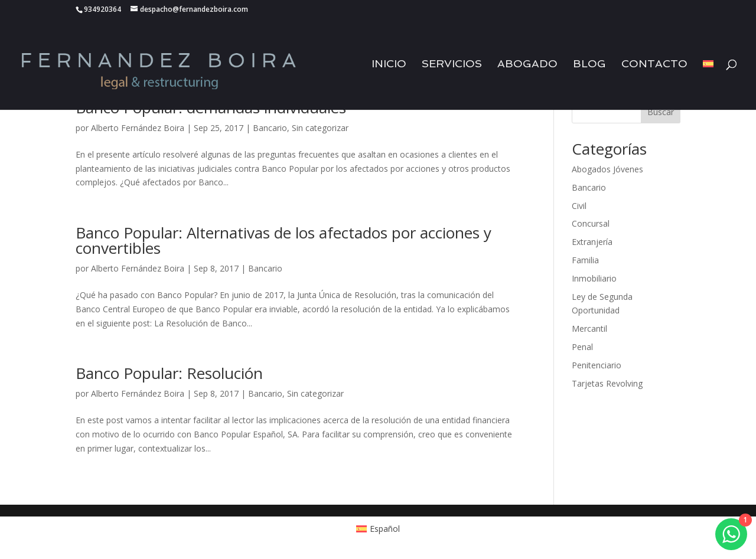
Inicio (389, 65)
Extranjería (592, 242)
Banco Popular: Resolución (169, 373)
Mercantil (589, 328)
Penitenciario (597, 365)
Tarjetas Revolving (607, 383)
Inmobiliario (594, 278)
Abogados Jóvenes (607, 169)
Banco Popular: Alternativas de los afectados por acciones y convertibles (283, 240)
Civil (579, 206)
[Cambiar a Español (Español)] (378, 529)
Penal (582, 347)
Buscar (661, 112)
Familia (585, 260)
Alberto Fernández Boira (138, 128)
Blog (589, 65)
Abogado (527, 65)
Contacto (654, 65)
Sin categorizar (320, 128)
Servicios (452, 65)
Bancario (270, 128)
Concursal (591, 223)
